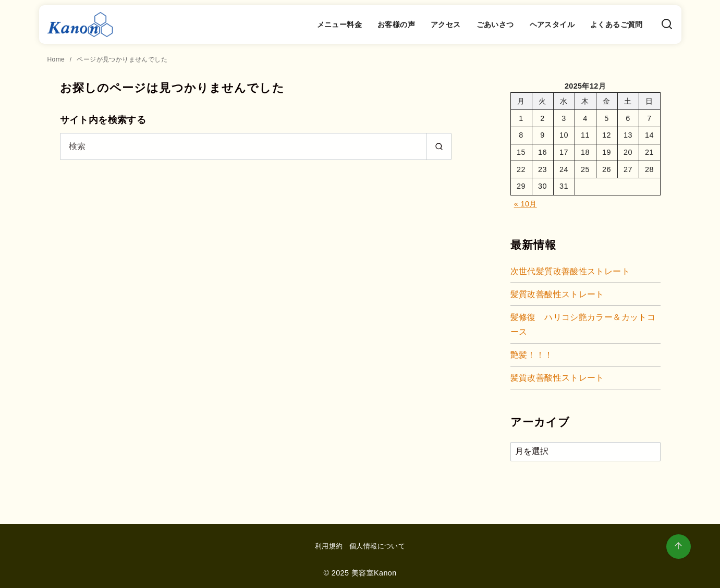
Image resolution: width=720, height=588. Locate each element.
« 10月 (526, 204)
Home (57, 59)
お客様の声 (396, 24)
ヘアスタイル (552, 24)
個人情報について (377, 546)
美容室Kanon (374, 573)
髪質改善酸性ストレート (557, 294)
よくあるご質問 (617, 24)
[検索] (667, 25)
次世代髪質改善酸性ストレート (570, 271)
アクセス (446, 24)
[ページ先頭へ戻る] (679, 547)
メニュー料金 (339, 24)
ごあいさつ (495, 24)
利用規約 (329, 546)
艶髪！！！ (532, 355)
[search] (439, 146)
